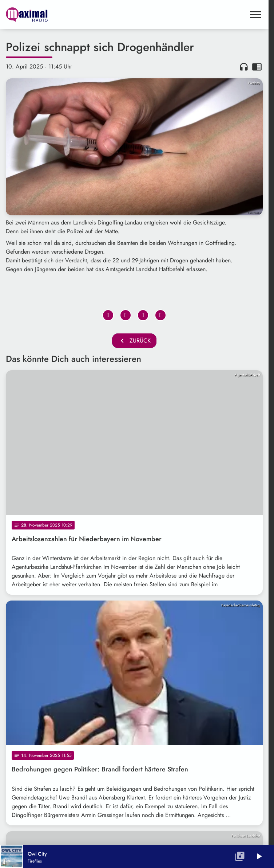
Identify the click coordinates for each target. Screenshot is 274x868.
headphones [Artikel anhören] (244, 67)
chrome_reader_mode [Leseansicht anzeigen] (257, 67)
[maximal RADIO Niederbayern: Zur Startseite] (70, 15)
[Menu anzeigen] (255, 15)
